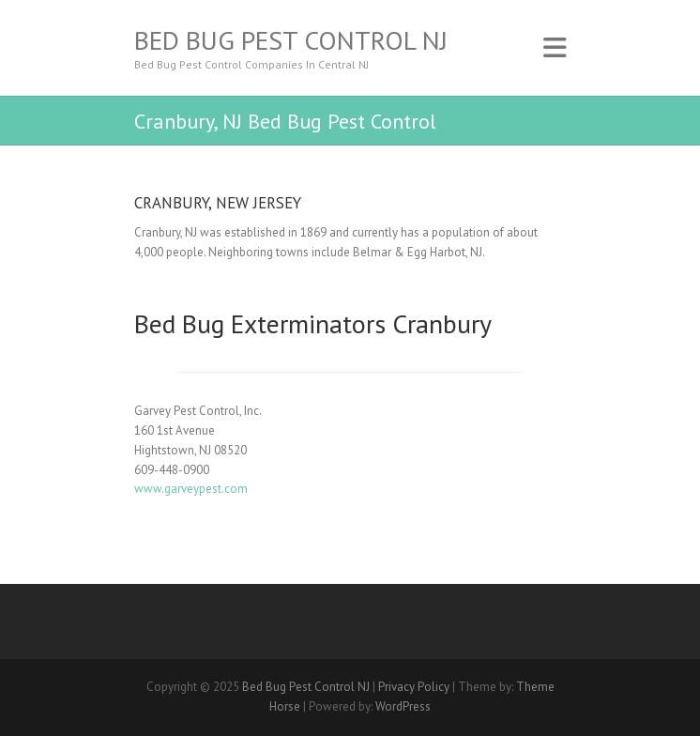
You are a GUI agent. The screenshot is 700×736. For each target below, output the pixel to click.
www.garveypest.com (191, 489)
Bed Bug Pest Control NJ (291, 40)
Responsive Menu (555, 47)
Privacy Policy (414, 687)
